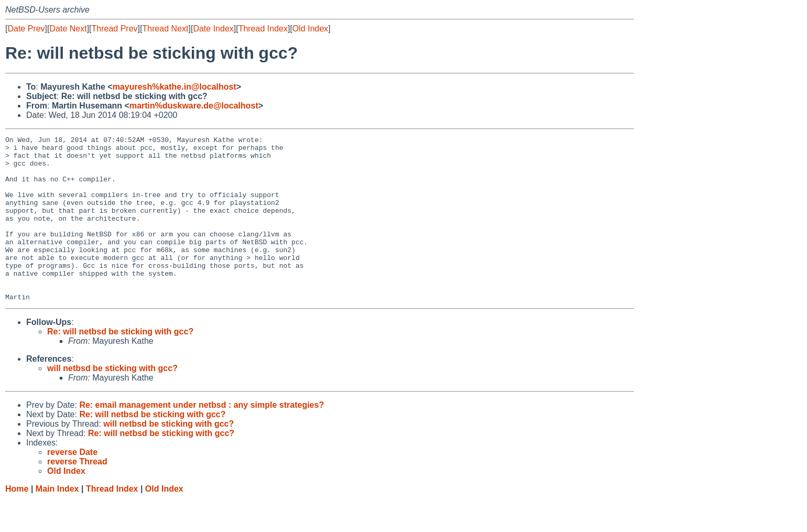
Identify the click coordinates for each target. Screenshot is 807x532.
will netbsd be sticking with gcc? (112, 401)
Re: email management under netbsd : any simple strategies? (201, 438)
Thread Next (165, 29)
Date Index (213, 29)
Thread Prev (115, 29)
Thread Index (263, 29)
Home (17, 522)
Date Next (68, 29)
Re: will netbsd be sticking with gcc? (120, 365)
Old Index (310, 29)
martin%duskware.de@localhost (194, 106)
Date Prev (26, 29)
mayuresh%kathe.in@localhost (175, 87)
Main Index (57, 522)
